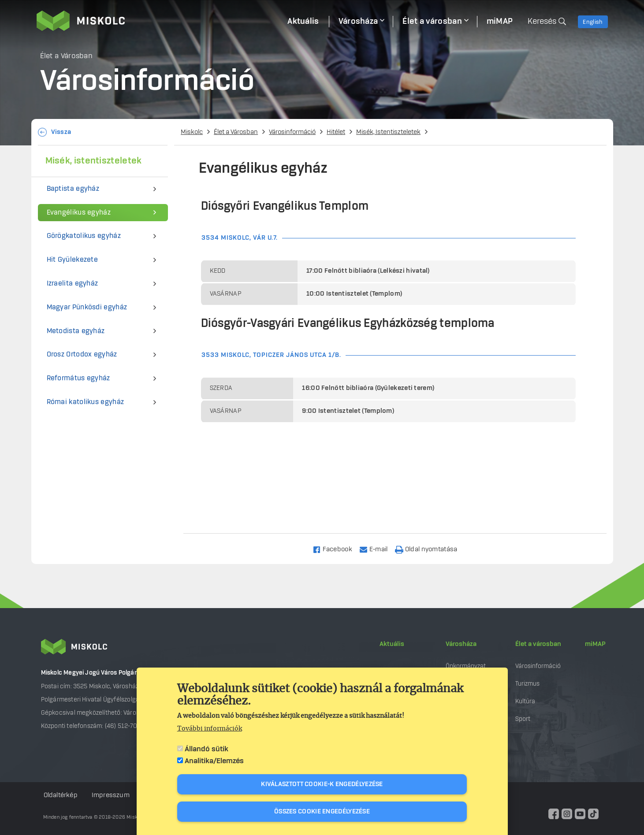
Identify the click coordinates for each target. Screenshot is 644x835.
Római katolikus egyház (86, 402)
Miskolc (192, 132)
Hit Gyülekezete (73, 260)
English (593, 22)
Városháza (461, 644)
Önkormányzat (466, 666)
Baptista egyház (73, 189)
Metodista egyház (76, 331)
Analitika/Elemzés (214, 761)
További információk (210, 729)
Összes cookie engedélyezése (322, 812)
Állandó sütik (207, 749)
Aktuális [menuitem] (303, 22)
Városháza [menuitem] (358, 22)
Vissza (61, 132)
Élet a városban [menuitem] (432, 22)
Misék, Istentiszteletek (388, 132)
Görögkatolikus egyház (84, 236)
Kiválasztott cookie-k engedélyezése (322, 784)
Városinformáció (292, 132)
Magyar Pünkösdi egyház (87, 307)
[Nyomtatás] (430, 549)
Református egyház (78, 378)
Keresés (542, 22)
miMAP (595, 644)
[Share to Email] (378, 549)
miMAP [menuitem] (500, 22)
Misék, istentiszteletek (94, 161)
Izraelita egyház (73, 284)
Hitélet (336, 132)
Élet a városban (538, 644)
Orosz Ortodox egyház (82, 354)
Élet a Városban (236, 132)
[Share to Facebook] (336, 549)
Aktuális (392, 644)
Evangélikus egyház (79, 213)
